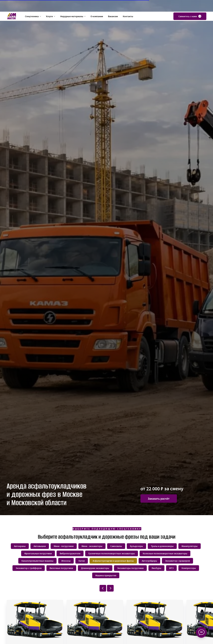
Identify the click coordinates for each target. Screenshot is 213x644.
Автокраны (20, 546)
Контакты (128, 5)
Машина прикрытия (106, 575)
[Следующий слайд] (110, 588)
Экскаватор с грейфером (29, 568)
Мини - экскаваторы (92, 546)
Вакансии (113, 5)
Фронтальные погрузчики (38, 553)
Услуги (49, 5)
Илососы (66, 561)
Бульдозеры (136, 546)
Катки (82, 561)
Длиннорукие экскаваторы (95, 568)
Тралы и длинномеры (162, 546)
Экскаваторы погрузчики (130, 568)
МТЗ (171, 568)
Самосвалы (116, 546)
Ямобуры (156, 568)
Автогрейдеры (149, 561)
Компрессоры (189, 568)
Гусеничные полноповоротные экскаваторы (112, 553)
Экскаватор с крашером (177, 561)
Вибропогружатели (70, 553)
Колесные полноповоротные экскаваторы (165, 553)
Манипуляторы (190, 546)
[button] (159, 498)
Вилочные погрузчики (61, 568)
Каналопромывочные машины (37, 561)
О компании (97, 5)
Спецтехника (32, 5)
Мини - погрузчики (64, 546)
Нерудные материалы (72, 5)
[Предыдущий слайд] (103, 588)
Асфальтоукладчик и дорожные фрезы (113, 561)
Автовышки (40, 546)
